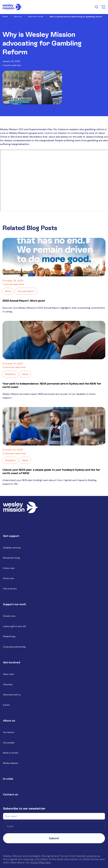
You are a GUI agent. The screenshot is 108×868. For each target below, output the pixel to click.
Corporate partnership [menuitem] (14, 647)
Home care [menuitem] (9, 578)
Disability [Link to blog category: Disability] (10, 374)
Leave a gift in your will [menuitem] (14, 626)
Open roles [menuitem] (9, 674)
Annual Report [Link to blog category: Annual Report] (26, 291)
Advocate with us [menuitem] (12, 695)
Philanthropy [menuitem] (9, 636)
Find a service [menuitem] (10, 589)
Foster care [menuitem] (9, 568)
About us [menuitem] (9, 721)
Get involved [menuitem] (12, 662)
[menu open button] (103, 7)
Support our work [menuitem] (15, 604)
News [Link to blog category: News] (8, 291)
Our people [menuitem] (9, 743)
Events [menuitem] (6, 705)
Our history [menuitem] (9, 732)
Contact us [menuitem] (11, 794)
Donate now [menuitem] (9, 616)
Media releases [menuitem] (11, 763)
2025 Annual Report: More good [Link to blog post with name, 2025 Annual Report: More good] (24, 301)
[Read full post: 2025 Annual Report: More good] (54, 257)
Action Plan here (41, 862)
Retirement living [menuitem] (11, 558)
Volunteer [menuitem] (8, 684)
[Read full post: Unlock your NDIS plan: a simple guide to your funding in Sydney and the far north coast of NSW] (54, 426)
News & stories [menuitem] (11, 753)
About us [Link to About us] (18, 16)
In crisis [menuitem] (8, 779)
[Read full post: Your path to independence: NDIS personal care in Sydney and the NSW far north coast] (54, 340)
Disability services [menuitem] (12, 548)
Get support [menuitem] (11, 536)
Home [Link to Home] (5, 16)
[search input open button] (97, 7)
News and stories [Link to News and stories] (36, 16)
